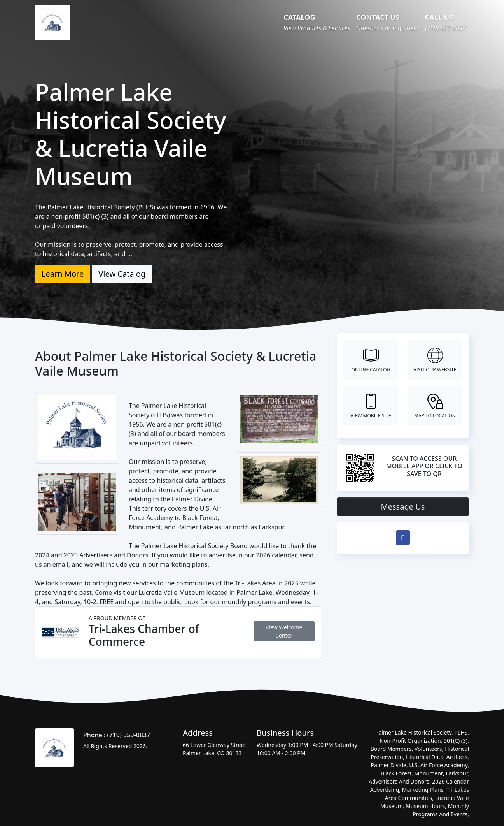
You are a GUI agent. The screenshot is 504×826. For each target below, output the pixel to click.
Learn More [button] (63, 274)
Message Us (403, 507)
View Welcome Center (284, 631)
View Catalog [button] (122, 274)
